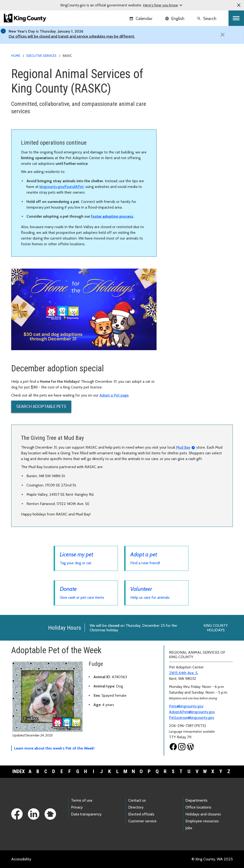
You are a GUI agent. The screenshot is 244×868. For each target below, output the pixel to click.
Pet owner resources (185, 131)
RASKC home (178, 70)
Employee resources (202, 821)
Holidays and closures (203, 814)
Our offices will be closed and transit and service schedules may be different (71, 36)
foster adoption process (112, 216)
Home (16, 56)
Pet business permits (184, 154)
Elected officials (141, 814)
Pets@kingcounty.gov (186, 706)
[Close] (223, 35)
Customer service (142, 821)
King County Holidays (216, 628)
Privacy (77, 807)
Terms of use (82, 800)
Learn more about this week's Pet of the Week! (54, 748)
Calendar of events (182, 146)
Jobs (189, 828)
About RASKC (180, 139)
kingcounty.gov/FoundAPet (62, 187)
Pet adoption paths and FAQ (190, 93)
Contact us (137, 800)
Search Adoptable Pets (41, 407)
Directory (136, 807)
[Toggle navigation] (236, 18)
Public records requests (186, 162)
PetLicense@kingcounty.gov (192, 718)
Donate (173, 116)
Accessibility (21, 859)
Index (19, 771)
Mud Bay (183, 447)
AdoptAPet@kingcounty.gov (192, 712)
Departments (196, 800)
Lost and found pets (185, 101)
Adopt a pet (177, 86)
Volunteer (175, 124)
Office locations (198, 807)
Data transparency (86, 814)
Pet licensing (179, 78)
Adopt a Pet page (114, 395)
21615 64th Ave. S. (184, 673)
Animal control (179, 108)
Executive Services (41, 56)
